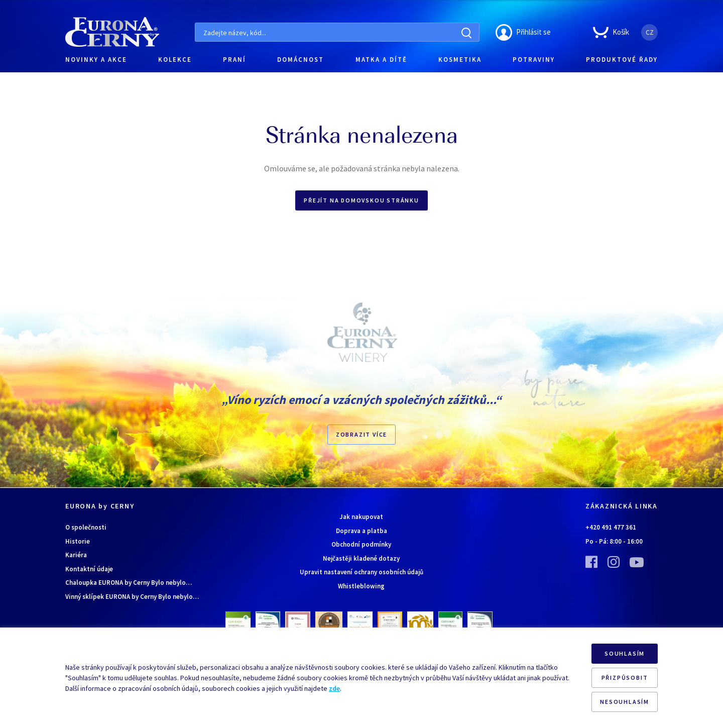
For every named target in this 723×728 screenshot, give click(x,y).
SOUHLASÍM (625, 653)
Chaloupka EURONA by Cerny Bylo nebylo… (129, 583)
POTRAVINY (534, 60)
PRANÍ (234, 60)
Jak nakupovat (361, 517)
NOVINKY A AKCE (96, 60)
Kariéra (76, 555)
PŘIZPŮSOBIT (625, 678)
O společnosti (86, 527)
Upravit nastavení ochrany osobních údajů (361, 572)
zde (334, 688)
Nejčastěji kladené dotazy (361, 558)
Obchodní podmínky (361, 544)
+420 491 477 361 (611, 527)
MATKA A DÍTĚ (381, 60)
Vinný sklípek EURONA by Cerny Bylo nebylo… (132, 597)
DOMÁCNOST (300, 60)
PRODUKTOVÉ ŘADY (622, 60)
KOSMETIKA (460, 60)
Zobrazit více (361, 434)
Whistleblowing (361, 586)
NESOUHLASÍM (625, 702)
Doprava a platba (361, 531)
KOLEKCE (175, 60)
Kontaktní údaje (89, 569)
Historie (78, 541)
